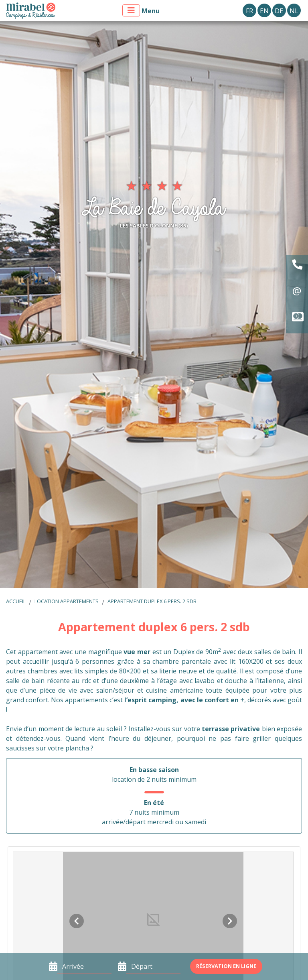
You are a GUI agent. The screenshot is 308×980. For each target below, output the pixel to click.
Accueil (16, 601)
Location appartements (67, 601)
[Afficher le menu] (131, 10)
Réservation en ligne (226, 966)
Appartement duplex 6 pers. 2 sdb (152, 601)
